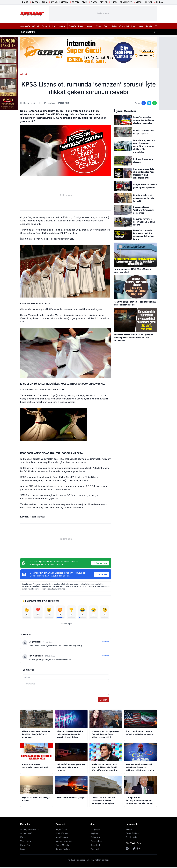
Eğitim (81, 26)
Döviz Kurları (62, 834)
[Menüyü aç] (156, 26)
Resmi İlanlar (137, 26)
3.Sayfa (72, 26)
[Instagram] (139, 849)
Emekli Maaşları (63, 846)
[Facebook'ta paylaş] (144, 103)
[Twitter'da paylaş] (149, 103)
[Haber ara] (155, 32)
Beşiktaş (94, 834)
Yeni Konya (26, 842)
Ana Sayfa (25, 26)
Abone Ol (101, 574)
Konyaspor (96, 830)
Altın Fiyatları (62, 838)
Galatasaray (96, 838)
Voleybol (95, 850)
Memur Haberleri (63, 842)
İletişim (149, 26)
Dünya (99, 26)
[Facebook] (127, 849)
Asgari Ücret (61, 830)
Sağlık (107, 26)
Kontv (23, 838)
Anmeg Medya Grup (30, 830)
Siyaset (63, 26)
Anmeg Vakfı (26, 834)
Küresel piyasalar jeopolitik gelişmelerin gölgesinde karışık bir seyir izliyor (75, 32)
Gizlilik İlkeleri (132, 838)
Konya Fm (25, 846)
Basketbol (95, 846)
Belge (23, 850)
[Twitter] (134, 849)
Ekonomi (46, 26)
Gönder (103, 701)
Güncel (36, 26)
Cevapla (106, 642)
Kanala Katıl (100, 563)
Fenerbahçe (96, 842)
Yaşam (90, 26)
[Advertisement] (103, 13)
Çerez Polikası (132, 834)
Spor (54, 26)
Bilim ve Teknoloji (121, 26)
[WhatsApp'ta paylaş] (155, 103)
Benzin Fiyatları (63, 850)
